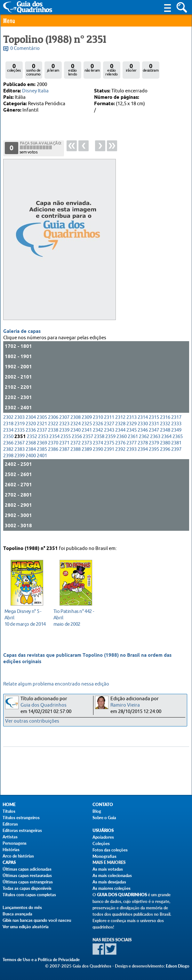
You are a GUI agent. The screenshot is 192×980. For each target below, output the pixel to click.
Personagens (15, 843)
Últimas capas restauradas (27, 875)
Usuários (103, 831)
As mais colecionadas (112, 875)
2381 (176, 448)
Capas (9, 862)
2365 (178, 442)
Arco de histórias (18, 856)
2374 (98, 448)
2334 (8, 435)
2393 (132, 455)
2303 (20, 423)
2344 (120, 435)
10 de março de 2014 (25, 616)
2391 (109, 455)
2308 (76, 423)
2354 (54, 442)
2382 (8, 455)
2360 (122, 442)
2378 (143, 448)
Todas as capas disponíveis (27, 888)
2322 (53, 429)
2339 (64, 435)
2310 (98, 423)
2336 (31, 435)
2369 (42, 448)
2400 (31, 461)
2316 (165, 423)
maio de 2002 (74, 616)
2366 (8, 448)
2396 (165, 455)
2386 (53, 455)
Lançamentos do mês (22, 907)
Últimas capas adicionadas (27, 869)
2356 (77, 442)
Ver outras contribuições (32, 721)
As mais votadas (108, 869)
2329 (132, 429)
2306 (53, 423)
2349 (176, 435)
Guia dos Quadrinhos (44, 705)
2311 (109, 423)
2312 (120, 423)
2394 (143, 455)
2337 (42, 435)
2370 (53, 448)
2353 (43, 442)
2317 (176, 423)
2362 (144, 442)
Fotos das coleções (110, 850)
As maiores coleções (112, 888)
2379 (154, 448)
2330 (143, 429)
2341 (87, 435)
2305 (42, 423)
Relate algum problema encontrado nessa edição (56, 684)
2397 (176, 455)
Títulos (9, 811)
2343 (109, 435)
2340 (76, 435)
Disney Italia (35, 91)
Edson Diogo (178, 966)
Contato (103, 805)
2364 (166, 442)
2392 (120, 455)
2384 (31, 455)
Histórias (11, 850)
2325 (87, 429)
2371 (64, 448)
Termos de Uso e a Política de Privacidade (41, 960)
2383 (20, 455)
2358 (99, 442)
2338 (53, 435)
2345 (132, 435)
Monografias (104, 856)
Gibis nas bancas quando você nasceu (37, 920)
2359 (110, 442)
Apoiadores (103, 837)
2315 (154, 423)
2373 (87, 448)
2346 (143, 435)
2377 (132, 448)
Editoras (10, 824)
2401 (42, 461)
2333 (176, 429)
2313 (132, 423)
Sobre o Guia (104, 818)
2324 (76, 429)
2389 (87, 455)
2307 (64, 423)
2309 (87, 423)
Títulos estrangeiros (21, 818)
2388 (76, 455)
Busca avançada (17, 914)
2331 (154, 429)
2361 (133, 442)
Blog (97, 811)
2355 (66, 442)
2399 (20, 461)
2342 (98, 435)
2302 (8, 423)
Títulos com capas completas (29, 895)
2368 (31, 448)
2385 (42, 455)
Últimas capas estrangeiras (28, 882)
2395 (154, 455)
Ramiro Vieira (125, 705)
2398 (8, 461)
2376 (120, 448)
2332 (165, 429)
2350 (8, 442)
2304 (31, 423)
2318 (8, 429)
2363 (155, 442)
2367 (20, 448)
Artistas (10, 837)
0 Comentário (25, 48)
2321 (42, 429)
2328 (120, 429)
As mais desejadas (109, 882)
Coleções (101, 843)
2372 (76, 448)
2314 (143, 423)
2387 (64, 455)
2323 (64, 429)
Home (9, 805)
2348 (165, 435)
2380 (165, 448)
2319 (20, 429)
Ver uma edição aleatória (26, 927)
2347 (154, 435)
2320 (31, 429)
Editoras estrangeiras (22, 830)
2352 (32, 442)
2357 (88, 442)
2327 (109, 429)
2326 (98, 429)
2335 (20, 435)
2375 (109, 448)
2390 (98, 455)
